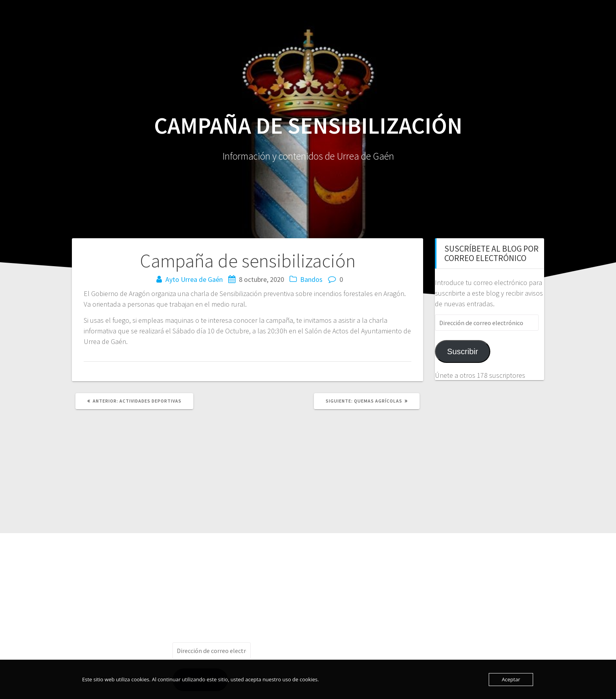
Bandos (311, 279)
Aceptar (511, 679)
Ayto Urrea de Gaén (194, 279)
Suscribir (463, 351)
